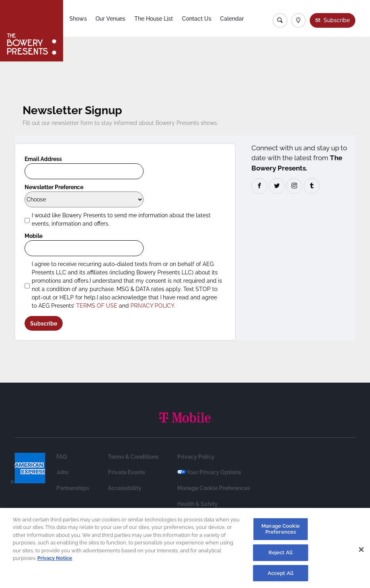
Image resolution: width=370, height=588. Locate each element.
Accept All (281, 576)
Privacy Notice (55, 560)
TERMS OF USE (97, 306)
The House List (154, 19)
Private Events (127, 472)
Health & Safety (197, 504)
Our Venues (110, 19)
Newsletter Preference (54, 187)
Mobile (34, 236)
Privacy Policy (196, 457)
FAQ (62, 457)
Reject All (281, 555)
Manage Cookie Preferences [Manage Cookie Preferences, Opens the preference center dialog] (281, 531)
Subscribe (337, 20)
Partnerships (73, 488)
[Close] (361, 552)
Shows (78, 19)
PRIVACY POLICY (152, 306)
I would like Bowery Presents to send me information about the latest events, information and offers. (121, 219)
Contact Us (197, 19)
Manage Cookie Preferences (214, 488)
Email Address (43, 159)
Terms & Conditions (133, 457)
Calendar (232, 19)
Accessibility (125, 488)
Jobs (62, 472)
